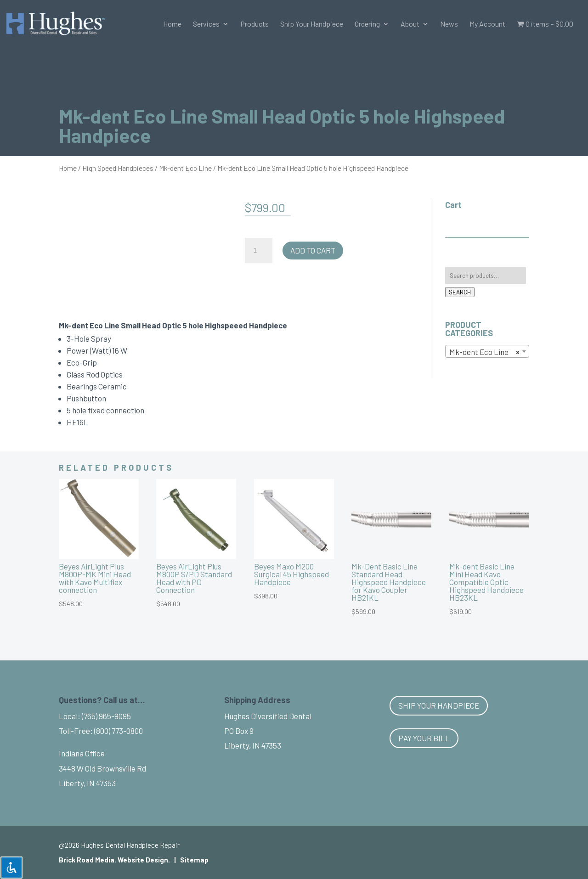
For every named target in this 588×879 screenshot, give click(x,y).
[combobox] (487, 351)
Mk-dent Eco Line (185, 168)
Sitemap (194, 860)
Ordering (367, 24)
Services (206, 24)
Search (460, 292)
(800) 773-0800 (119, 731)
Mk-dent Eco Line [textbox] (484, 352)
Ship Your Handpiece (312, 24)
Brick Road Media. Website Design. (114, 860)
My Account (487, 24)
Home (172, 24)
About (410, 24)
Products (254, 24)
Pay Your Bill (424, 738)
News (449, 24)
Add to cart (313, 250)
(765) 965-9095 (106, 716)
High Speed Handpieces (118, 168)
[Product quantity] (259, 251)
